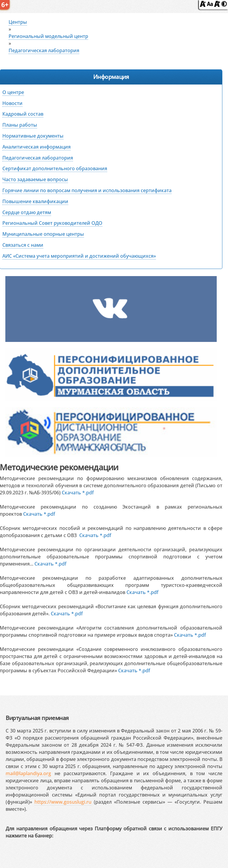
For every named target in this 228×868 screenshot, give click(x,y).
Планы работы (20, 125)
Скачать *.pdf (78, 493)
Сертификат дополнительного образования (55, 168)
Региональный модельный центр (48, 36)
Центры (18, 22)
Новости (12, 103)
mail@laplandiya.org (28, 773)
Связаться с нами (23, 245)
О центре (13, 92)
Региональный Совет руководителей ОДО (52, 223)
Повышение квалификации (35, 201)
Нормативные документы (33, 136)
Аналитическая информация (37, 147)
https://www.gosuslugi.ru (63, 802)
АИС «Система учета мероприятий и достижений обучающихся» (79, 256)
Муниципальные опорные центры (43, 234)
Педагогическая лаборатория (44, 50)
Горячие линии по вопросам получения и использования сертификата (87, 190)
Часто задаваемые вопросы (35, 179)
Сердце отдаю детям (27, 212)
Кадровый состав (23, 114)
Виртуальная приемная (37, 718)
